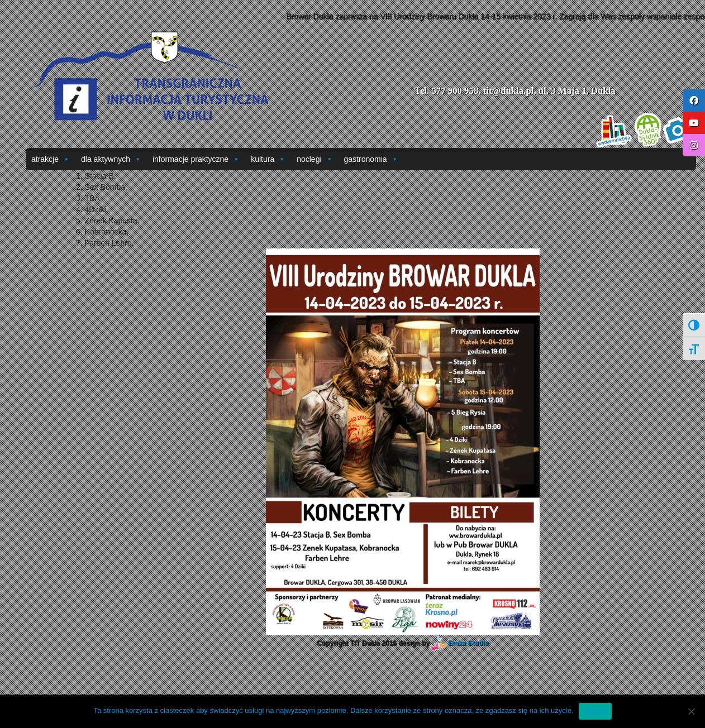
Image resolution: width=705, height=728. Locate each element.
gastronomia (371, 159)
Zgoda (595, 711)
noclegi (315, 159)
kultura (268, 159)
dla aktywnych (111, 159)
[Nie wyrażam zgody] (691, 711)
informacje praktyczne (196, 159)
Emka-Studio (468, 643)
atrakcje (51, 159)
